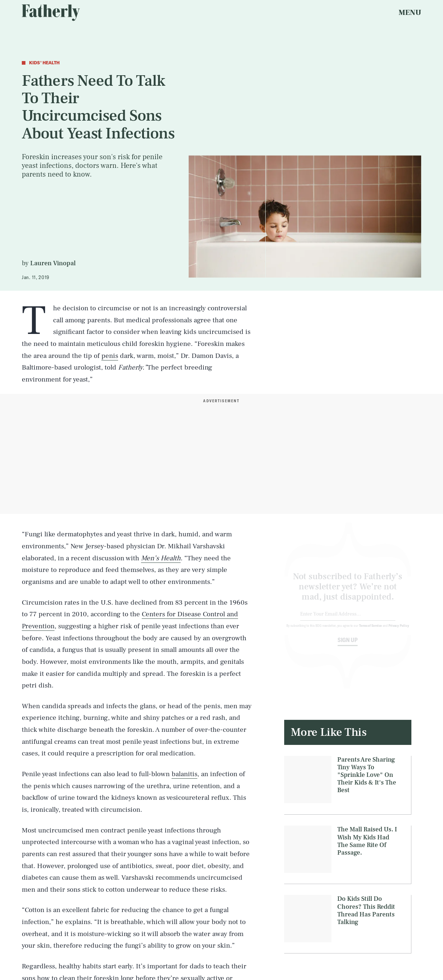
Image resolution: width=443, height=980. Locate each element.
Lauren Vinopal (53, 263)
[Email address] (348, 620)
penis (110, 356)
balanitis (184, 774)
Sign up (348, 646)
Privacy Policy (399, 631)
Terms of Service (370, 631)
